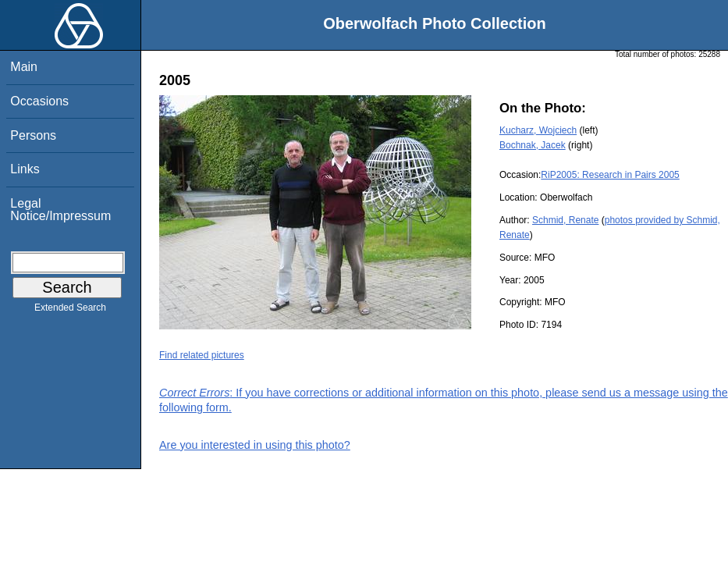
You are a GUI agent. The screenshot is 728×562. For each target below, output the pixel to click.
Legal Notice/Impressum (60, 210)
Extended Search (70, 311)
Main (24, 67)
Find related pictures (202, 355)
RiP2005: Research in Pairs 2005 (610, 175)
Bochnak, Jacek (533, 145)
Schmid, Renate (565, 220)
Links (25, 169)
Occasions (39, 101)
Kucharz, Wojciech (538, 130)
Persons (33, 135)
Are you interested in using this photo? (255, 445)
